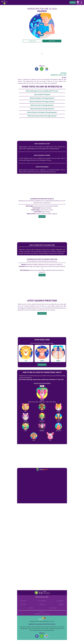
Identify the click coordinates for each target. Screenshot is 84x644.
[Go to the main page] (5, 2)
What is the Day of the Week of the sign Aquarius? (42, 112)
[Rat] (26, 408)
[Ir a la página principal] (19, 473)
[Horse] (58, 418)
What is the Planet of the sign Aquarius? (42, 109)
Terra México (60, 601)
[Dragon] (42, 418)
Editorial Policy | (47, 624)
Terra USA (42, 604)
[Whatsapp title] (42, 69)
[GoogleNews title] (47, 69)
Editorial (47, 614)
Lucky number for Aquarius (42, 94)
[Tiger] (58, 408)
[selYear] (42, 386)
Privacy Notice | (39, 624)
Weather (61, 604)
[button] (78, 2)
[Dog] (34, 437)
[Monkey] (42, 427)
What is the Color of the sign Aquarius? (42, 105)
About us (53, 624)
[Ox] (42, 408)
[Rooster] (58, 427)
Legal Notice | (32, 624)
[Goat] (26, 427)
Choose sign (42, 365)
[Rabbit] (26, 418)
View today (52, 41)
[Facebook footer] (37, 636)
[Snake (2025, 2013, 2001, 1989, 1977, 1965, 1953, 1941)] (42, 395)
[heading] (42, 217)
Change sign (32, 41)
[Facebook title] (37, 69)
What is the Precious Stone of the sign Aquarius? (42, 116)
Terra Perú (23, 604)
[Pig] (50, 437)
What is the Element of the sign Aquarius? (42, 102)
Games (31, 608)
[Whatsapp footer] (42, 636)
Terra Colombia (42, 601)
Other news (53, 608)
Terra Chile (23, 601)
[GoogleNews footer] (46, 636)
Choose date (42, 313)
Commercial (38, 614)
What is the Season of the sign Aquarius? (42, 98)
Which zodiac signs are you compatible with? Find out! (42, 91)
